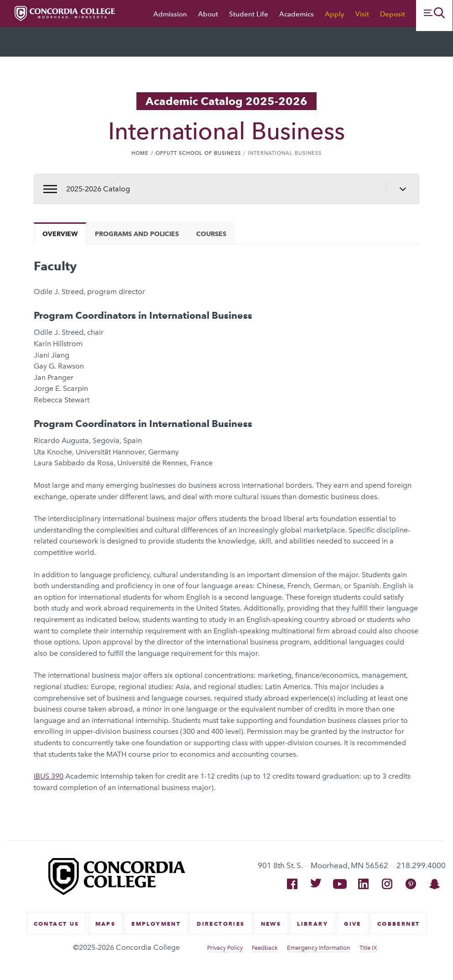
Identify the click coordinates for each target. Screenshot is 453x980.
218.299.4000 (421, 865)
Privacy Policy (225, 948)
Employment (156, 924)
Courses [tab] (211, 234)
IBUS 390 (49, 776)
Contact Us (57, 924)
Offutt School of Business (198, 153)
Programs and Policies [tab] (137, 234)
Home (140, 153)
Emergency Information (319, 948)
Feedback (265, 948)
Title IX (368, 948)
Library (312, 924)
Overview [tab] (60, 234)
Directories (221, 924)
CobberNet (399, 924)
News (271, 924)
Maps (106, 924)
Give (353, 924)
